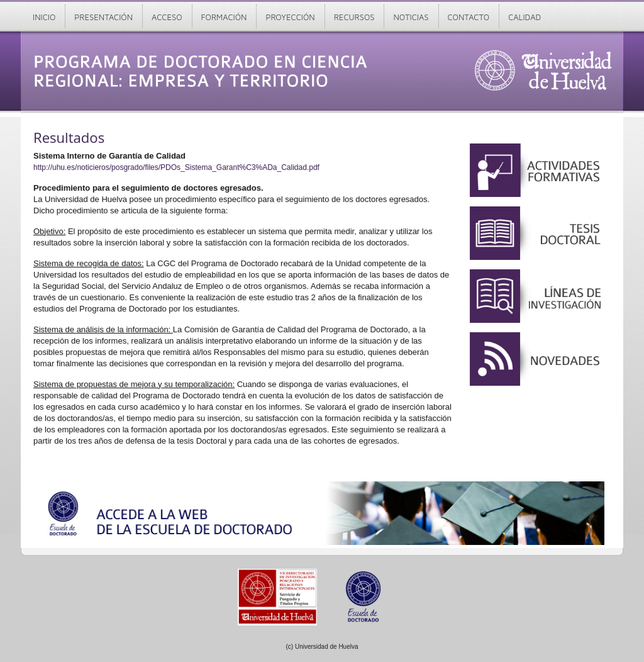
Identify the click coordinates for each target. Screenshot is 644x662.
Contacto (469, 17)
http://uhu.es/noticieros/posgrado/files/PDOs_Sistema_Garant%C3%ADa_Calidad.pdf (176, 167)
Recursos (354, 17)
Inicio (44, 17)
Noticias (411, 17)
